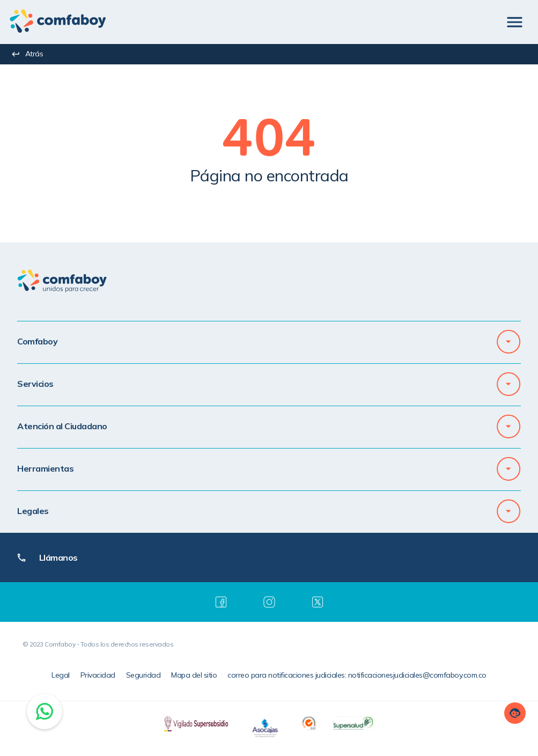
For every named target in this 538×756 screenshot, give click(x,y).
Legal (61, 675)
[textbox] (269, 143)
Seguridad (143, 675)
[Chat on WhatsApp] (45, 711)
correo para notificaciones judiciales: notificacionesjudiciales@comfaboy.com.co (357, 675)
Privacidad (98, 675)
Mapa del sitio (194, 675)
